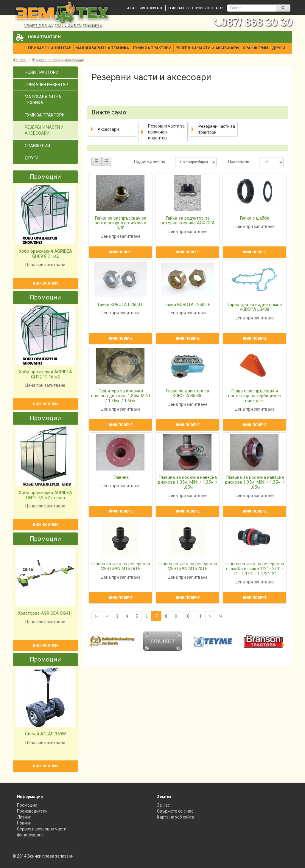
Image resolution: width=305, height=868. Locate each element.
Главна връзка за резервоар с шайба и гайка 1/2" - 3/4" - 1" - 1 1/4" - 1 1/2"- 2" (255, 569)
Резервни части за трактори (217, 129)
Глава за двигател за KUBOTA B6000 (187, 393)
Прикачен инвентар (50, 48)
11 (199, 616)
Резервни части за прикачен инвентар (166, 132)
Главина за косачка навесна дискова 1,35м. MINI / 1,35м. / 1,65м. (187, 482)
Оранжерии (255, 48)
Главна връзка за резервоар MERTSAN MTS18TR (121, 566)
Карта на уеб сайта (176, 817)
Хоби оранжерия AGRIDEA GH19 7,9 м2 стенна (45, 495)
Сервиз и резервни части (42, 829)
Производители (32, 811)
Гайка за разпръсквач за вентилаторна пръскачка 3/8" (120, 223)
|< (97, 616)
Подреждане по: (150, 162)
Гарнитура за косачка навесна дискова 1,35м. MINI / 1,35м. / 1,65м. (120, 396)
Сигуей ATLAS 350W (45, 734)
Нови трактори (44, 37)
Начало (20, 60)
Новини (24, 823)
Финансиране (151, 8)
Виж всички (45, 283)
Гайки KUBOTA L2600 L (121, 305)
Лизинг (24, 817)
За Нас (163, 805)
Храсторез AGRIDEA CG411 (45, 613)
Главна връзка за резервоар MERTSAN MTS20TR (188, 566)
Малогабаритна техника (102, 48)
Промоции (27, 805)
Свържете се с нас (175, 811)
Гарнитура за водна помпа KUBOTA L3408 (255, 307)
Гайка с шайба (255, 218)
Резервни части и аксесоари (207, 48)
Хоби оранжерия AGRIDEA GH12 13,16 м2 (45, 374)
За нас (131, 8)
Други (279, 48)
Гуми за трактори (152, 48)
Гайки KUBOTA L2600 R (187, 305)
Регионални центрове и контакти (195, 8)
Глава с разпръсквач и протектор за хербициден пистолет (255, 396)
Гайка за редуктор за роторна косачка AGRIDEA (188, 221)
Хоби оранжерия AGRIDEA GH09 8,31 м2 (45, 254)
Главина (120, 477)
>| (221, 616)
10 (187, 616)
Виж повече (121, 252)
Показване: (239, 162)
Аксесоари (108, 129)
